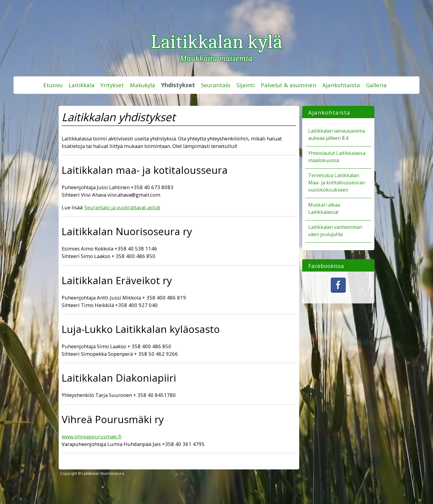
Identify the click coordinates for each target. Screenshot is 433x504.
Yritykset (112, 85)
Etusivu (53, 85)
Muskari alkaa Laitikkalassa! (324, 208)
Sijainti (246, 85)
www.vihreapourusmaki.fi (92, 436)
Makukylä (143, 85)
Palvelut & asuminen (289, 85)
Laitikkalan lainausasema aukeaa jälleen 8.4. (337, 134)
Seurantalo (216, 85)
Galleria (376, 85)
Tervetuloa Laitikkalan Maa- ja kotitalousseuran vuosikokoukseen (337, 183)
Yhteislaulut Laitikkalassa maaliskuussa (337, 157)
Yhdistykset (178, 85)
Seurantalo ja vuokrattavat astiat (122, 207)
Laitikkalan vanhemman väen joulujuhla (335, 231)
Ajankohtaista (341, 85)
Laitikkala (81, 85)
